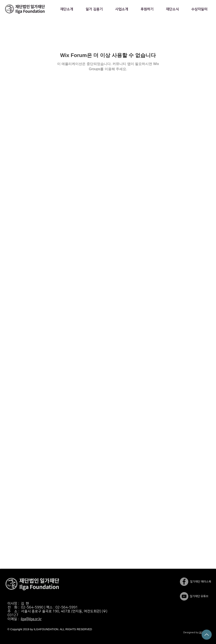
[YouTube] (184, 596)
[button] (67, 9)
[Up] (207, 635)
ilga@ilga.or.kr (31, 619)
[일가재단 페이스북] (184, 582)
